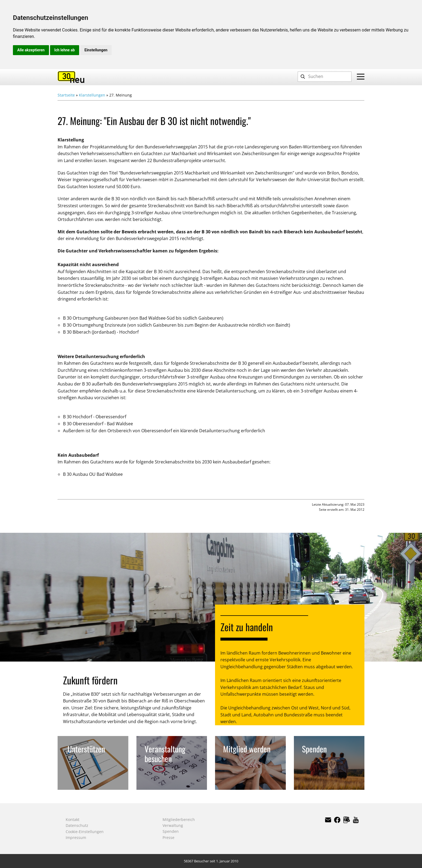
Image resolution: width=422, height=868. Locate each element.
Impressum (76, 837)
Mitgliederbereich (179, 819)
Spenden (171, 831)
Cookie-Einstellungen (85, 832)
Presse (168, 837)
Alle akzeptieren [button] (31, 50)
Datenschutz (77, 825)
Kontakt (73, 819)
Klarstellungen (92, 95)
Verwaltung (173, 825)
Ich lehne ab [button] (65, 50)
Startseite (66, 95)
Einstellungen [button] (96, 50)
